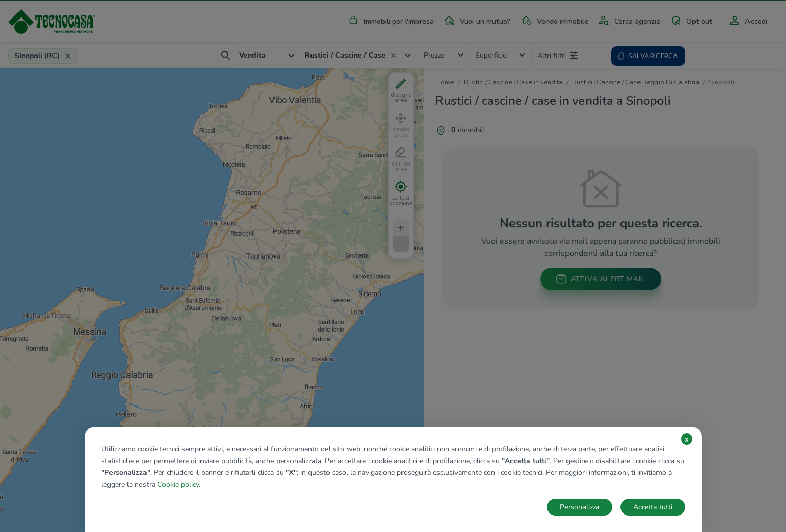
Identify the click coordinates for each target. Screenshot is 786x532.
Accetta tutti (653, 507)
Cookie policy (178, 484)
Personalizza (580, 507)
